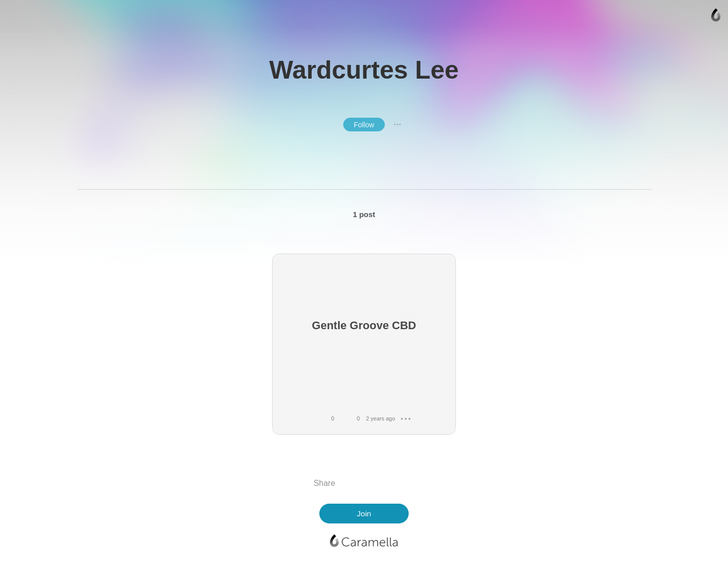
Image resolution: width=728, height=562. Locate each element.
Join (364, 514)
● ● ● (398, 124)
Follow (364, 125)
